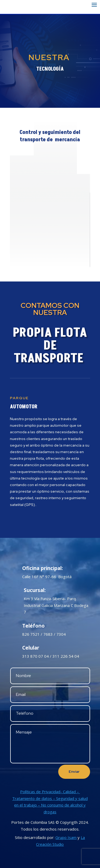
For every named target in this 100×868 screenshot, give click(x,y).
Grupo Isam (66, 837)
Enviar (74, 771)
